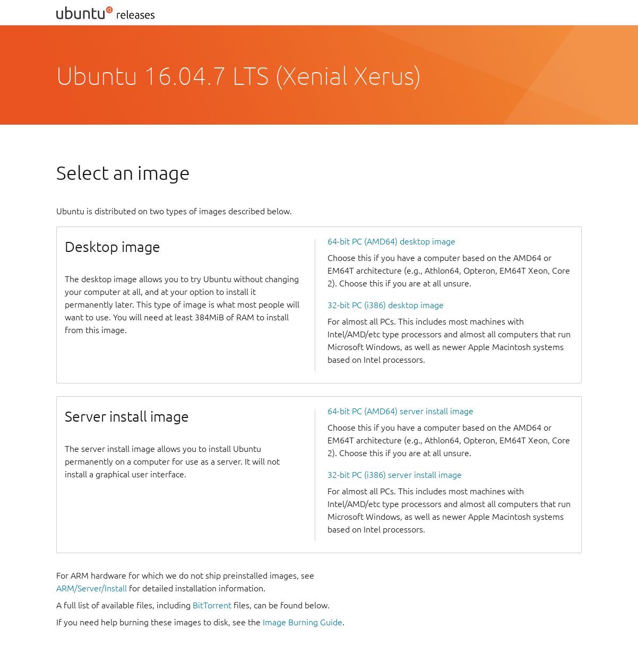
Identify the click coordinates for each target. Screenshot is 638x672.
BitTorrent (212, 605)
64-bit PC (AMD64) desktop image (391, 241)
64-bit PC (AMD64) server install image (400, 411)
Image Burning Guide (303, 622)
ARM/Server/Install (92, 588)
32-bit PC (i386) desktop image (386, 305)
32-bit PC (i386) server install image (395, 475)
